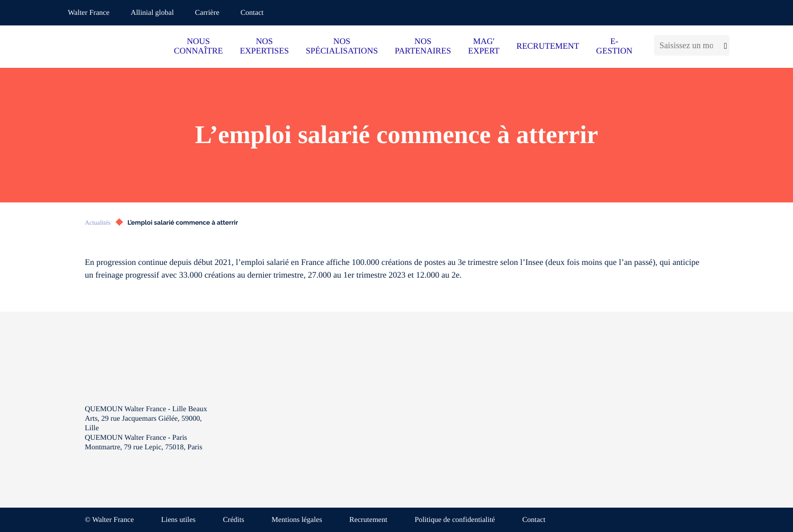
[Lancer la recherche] (724, 45)
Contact (252, 13)
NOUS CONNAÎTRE (198, 46)
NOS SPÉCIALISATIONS (342, 46)
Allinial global (152, 13)
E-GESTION (614, 46)
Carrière (207, 13)
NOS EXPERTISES (264, 46)
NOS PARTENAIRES (423, 46)
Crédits (233, 520)
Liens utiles (178, 520)
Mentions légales (297, 520)
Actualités (98, 223)
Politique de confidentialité (455, 520)
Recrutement (368, 520)
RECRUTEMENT (548, 46)
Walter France (89, 13)
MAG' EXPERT (484, 46)
